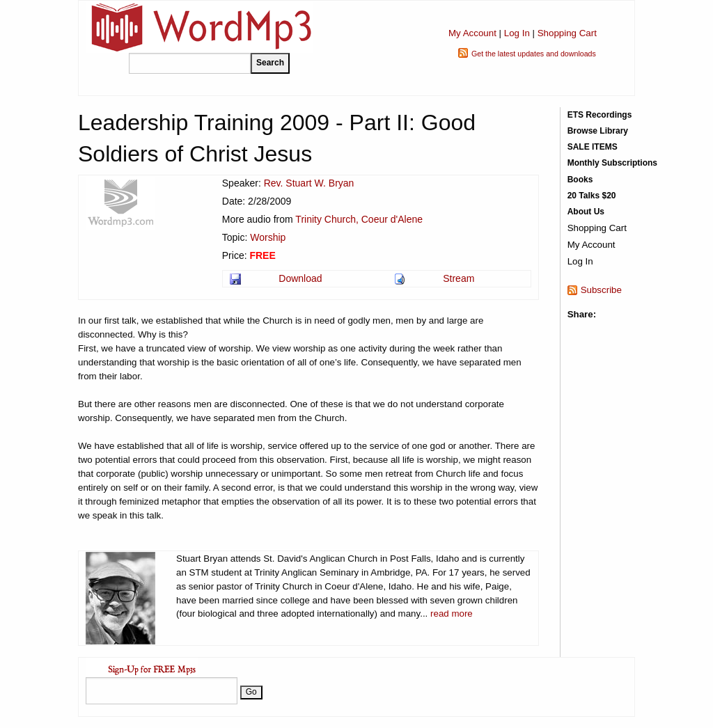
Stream (459, 278)
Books (580, 180)
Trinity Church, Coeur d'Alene (359, 219)
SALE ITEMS (593, 147)
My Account (472, 33)
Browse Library (598, 131)
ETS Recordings (600, 115)
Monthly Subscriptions (612, 163)
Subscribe (601, 290)
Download (300, 278)
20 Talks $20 (592, 196)
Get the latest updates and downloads (534, 54)
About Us (586, 212)
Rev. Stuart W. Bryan (309, 183)
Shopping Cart (567, 33)
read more (452, 614)
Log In (517, 33)
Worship (268, 237)
